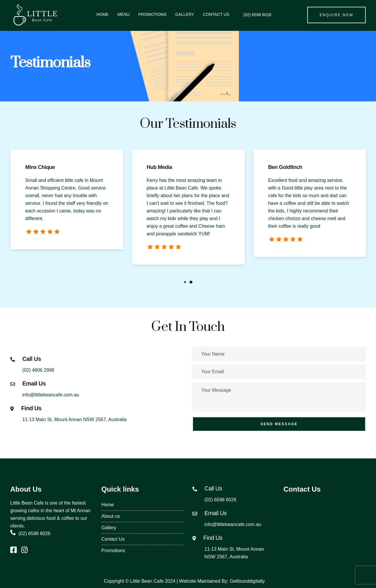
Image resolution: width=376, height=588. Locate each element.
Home (103, 14)
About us (111, 516)
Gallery (185, 14)
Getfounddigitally (247, 581)
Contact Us (216, 14)
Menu (124, 14)
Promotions (152, 14)
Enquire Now (336, 15)
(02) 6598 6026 (255, 15)
